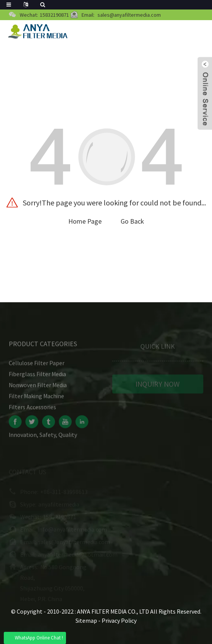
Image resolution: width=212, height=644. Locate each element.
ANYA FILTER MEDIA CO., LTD (114, 611)
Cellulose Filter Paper (37, 365)
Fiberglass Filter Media (37, 376)
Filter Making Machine (36, 398)
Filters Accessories (32, 409)
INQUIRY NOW (158, 386)
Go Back (132, 221)
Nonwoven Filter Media (38, 387)
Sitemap (86, 620)
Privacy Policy (119, 620)
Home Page (85, 221)
